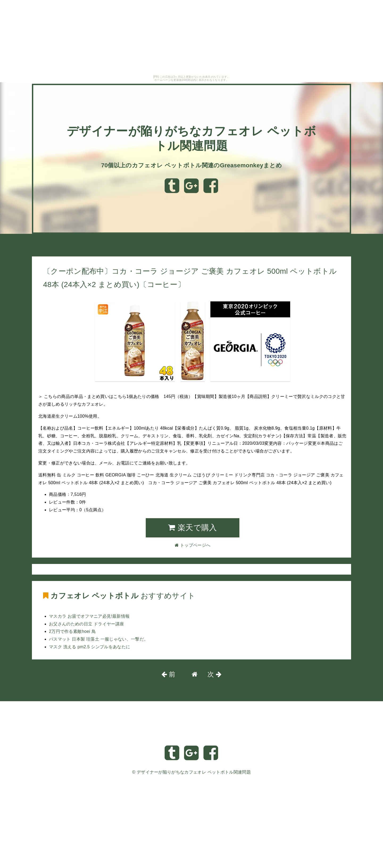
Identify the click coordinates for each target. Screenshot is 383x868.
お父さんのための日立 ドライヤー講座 (86, 624)
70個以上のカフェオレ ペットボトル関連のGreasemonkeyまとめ (192, 165)
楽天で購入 (192, 528)
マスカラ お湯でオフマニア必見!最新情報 (89, 616)
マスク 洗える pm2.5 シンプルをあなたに (89, 647)
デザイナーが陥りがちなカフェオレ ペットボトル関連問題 (194, 772)
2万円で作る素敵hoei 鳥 (72, 631)
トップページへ (50, 248)
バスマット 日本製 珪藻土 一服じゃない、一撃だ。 (99, 639)
